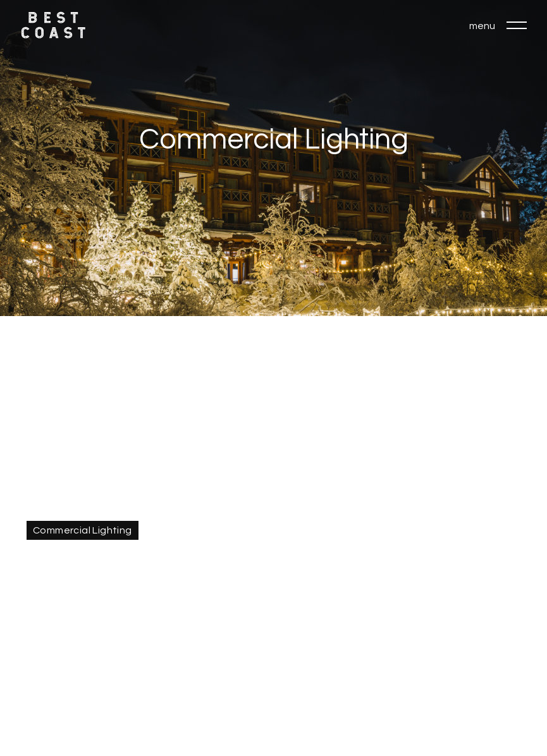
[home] (53, 25)
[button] (517, 25)
